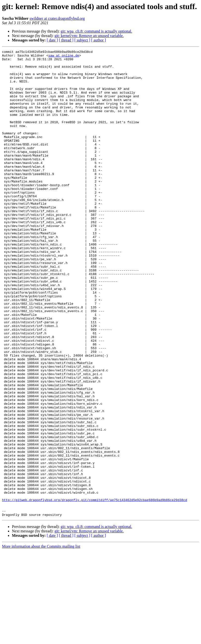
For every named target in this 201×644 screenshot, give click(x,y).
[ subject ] (82, 40)
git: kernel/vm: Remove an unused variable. (89, 36)
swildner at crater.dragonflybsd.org (57, 18)
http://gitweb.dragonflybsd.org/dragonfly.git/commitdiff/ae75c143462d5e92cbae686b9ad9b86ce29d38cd (95, 590)
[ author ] (99, 40)
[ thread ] (66, 40)
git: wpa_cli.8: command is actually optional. (96, 31)
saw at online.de (64, 57)
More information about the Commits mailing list (41, 640)
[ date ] (52, 40)
